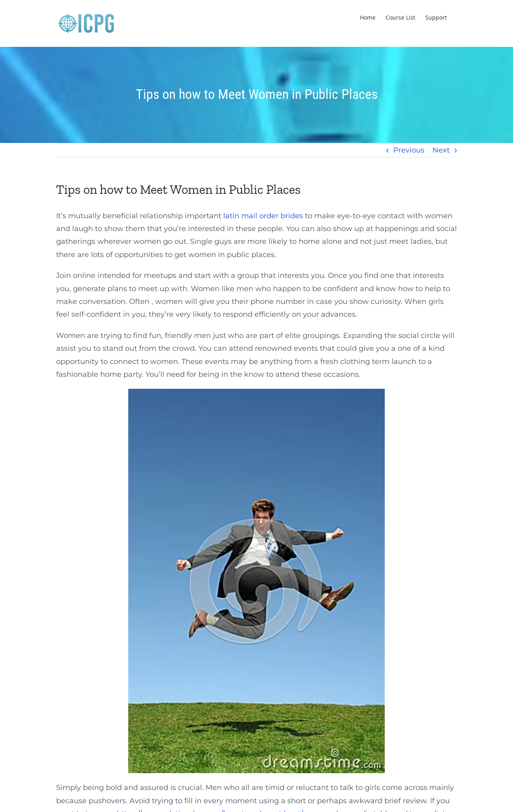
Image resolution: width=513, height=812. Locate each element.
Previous (409, 150)
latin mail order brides (263, 216)
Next (441, 150)
